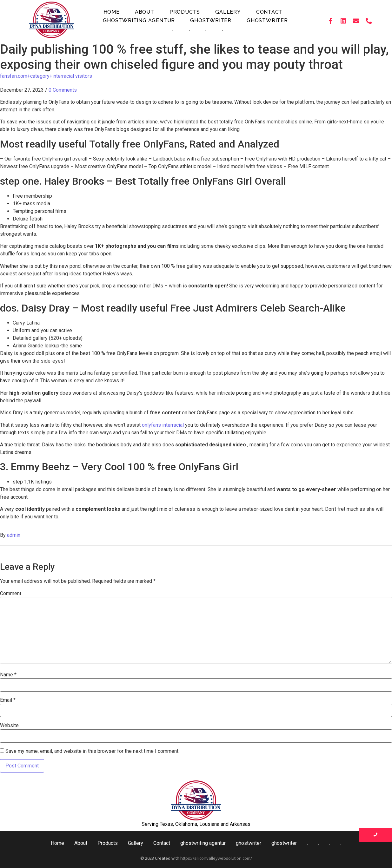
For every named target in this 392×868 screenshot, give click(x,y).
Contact (269, 12)
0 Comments (63, 90)
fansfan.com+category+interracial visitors (46, 76)
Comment (11, 594)
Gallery (228, 12)
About (145, 12)
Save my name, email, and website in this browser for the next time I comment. (92, 751)
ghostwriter (211, 20)
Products (185, 12)
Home (112, 12)
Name (8, 675)
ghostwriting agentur (139, 20)
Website (9, 726)
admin (14, 535)
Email (8, 700)
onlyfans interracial (163, 425)
